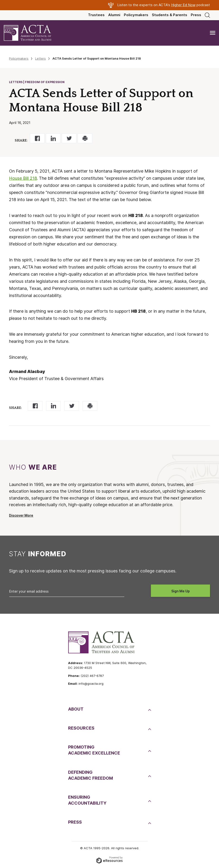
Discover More (21, 515)
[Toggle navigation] (213, 33)
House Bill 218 (23, 178)
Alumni (114, 15)
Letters (40, 58)
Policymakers (136, 15)
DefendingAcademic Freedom (91, 775)
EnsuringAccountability (87, 800)
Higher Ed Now (183, 5)
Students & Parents (170, 15)
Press (196, 15)
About (76, 709)
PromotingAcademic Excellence (94, 750)
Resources (81, 728)
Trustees (96, 15)
